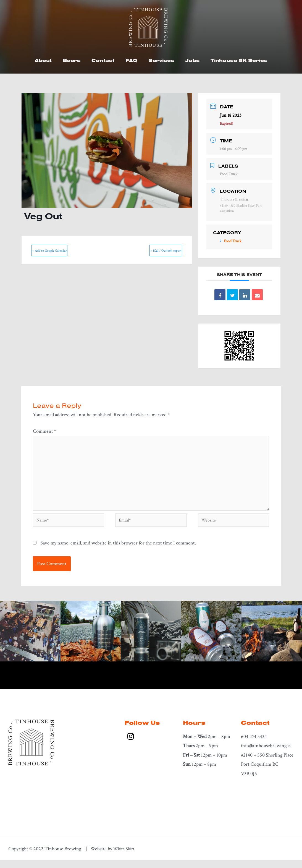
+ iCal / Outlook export (155, 250)
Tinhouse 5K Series (239, 60)
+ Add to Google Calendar (60, 250)
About (43, 60)
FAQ (131, 60)
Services (161, 60)
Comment (45, 431)
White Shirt (125, 857)
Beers (72, 60)
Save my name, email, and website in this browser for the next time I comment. (118, 551)
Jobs (192, 60)
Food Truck (231, 241)
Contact (103, 60)
